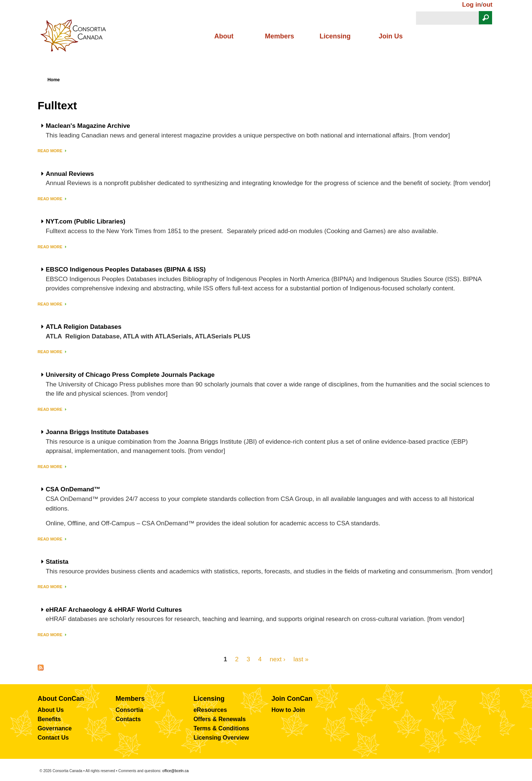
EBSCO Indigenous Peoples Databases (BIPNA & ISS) (126, 270)
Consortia (129, 710)
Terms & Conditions (221, 728)
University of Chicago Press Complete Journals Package (130, 375)
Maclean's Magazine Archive (88, 126)
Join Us (391, 36)
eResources (210, 710)
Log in (472, 5)
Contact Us (53, 738)
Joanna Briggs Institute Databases (97, 432)
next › (278, 659)
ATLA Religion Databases (84, 327)
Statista (57, 562)
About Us (51, 710)
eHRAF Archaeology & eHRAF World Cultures (114, 610)
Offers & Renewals (220, 719)
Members (279, 36)
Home (53, 80)
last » (301, 659)
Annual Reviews (70, 174)
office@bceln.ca (175, 771)
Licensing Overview (221, 738)
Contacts (128, 719)
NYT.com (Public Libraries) (86, 222)
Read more (50, 151)
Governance (55, 728)
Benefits (49, 719)
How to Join (288, 710)
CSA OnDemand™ (73, 490)
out (488, 5)
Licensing (335, 36)
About (224, 36)
